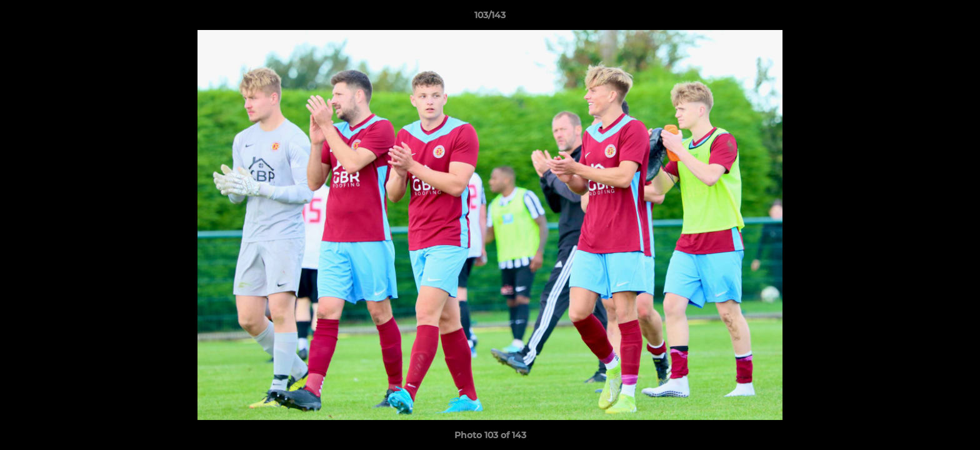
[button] (957, 18)
